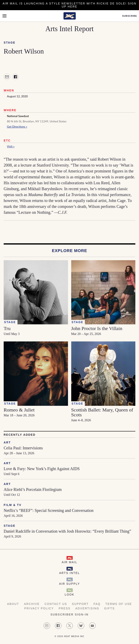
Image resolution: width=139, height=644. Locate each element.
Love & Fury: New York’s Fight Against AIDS (42, 469)
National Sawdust (18, 116)
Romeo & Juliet (19, 410)
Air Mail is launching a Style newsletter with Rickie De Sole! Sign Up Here (70, 5)
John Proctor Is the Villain (97, 328)
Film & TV (13, 505)
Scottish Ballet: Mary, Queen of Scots (102, 412)
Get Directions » (17, 127)
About (13, 604)
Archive (32, 604)
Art (7, 442)
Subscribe (130, 16)
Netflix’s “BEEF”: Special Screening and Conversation (49, 510)
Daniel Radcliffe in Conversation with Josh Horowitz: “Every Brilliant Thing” (67, 531)
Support (80, 604)
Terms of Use (119, 604)
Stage (10, 43)
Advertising (87, 608)
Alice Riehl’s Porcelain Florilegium (33, 489)
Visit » (11, 146)
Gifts (109, 608)
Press (65, 608)
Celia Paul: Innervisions (23, 448)
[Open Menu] (4, 16)
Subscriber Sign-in (69, 614)
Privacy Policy (39, 608)
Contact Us (56, 604)
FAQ (97, 604)
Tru (7, 328)
